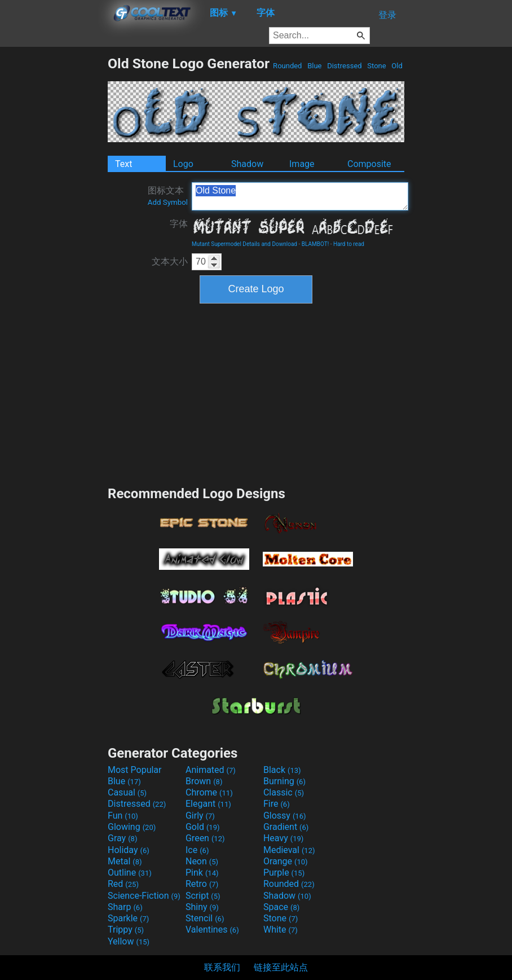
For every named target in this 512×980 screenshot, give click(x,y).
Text (123, 164)
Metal (125, 861)
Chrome (209, 792)
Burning (284, 781)
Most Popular (135, 770)
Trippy (126, 930)
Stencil (205, 918)
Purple (284, 873)
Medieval (289, 850)
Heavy (283, 838)
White (281, 930)
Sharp (125, 907)
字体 (179, 224)
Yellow (129, 941)
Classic (284, 792)
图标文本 (168, 196)
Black (282, 770)
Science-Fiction (144, 896)
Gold (203, 827)
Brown (204, 781)
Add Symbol (168, 202)
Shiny (202, 907)
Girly (200, 816)
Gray (122, 838)
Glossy (285, 816)
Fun (123, 816)
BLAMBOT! (315, 244)
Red (123, 884)
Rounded (288, 66)
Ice (197, 850)
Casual (127, 792)
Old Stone (300, 196)
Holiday (129, 850)
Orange (286, 861)
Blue (315, 66)
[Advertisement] (54, 225)
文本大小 (170, 262)
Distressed (345, 66)
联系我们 (222, 967)
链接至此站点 (281, 967)
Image (302, 164)
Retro (202, 884)
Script (203, 896)
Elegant (208, 804)
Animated (211, 770)
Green (205, 838)
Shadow (247, 164)
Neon (202, 861)
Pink (202, 873)
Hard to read (349, 244)
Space (281, 907)
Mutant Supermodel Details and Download (244, 244)
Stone (377, 66)
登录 (387, 15)
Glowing (132, 827)
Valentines (212, 930)
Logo (183, 164)
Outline (130, 873)
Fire (277, 804)
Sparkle (128, 918)
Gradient (286, 827)
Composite (369, 164)
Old (397, 66)
